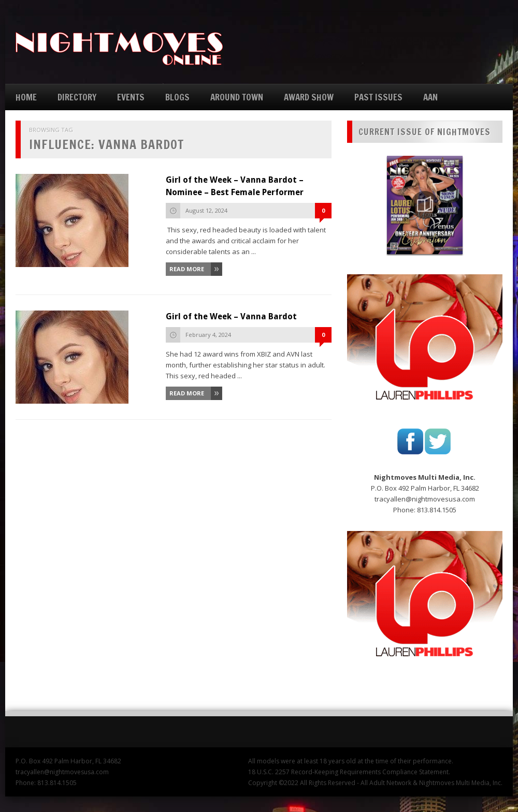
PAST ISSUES (378, 97)
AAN (430, 97)
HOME (26, 97)
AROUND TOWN (237, 97)
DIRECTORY (77, 97)
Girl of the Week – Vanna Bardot (231, 316)
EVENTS (131, 97)
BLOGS (177, 97)
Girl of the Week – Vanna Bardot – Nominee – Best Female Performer (235, 186)
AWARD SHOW (309, 97)
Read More (187, 269)
